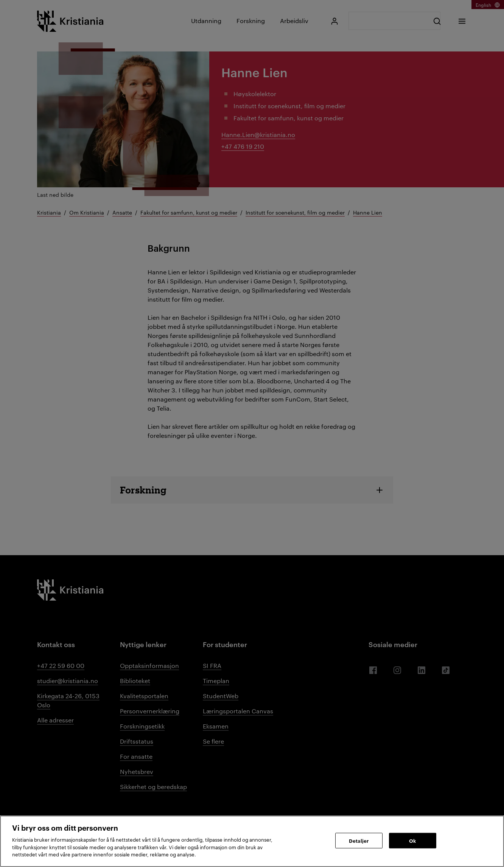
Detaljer (359, 840)
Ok (412, 840)
